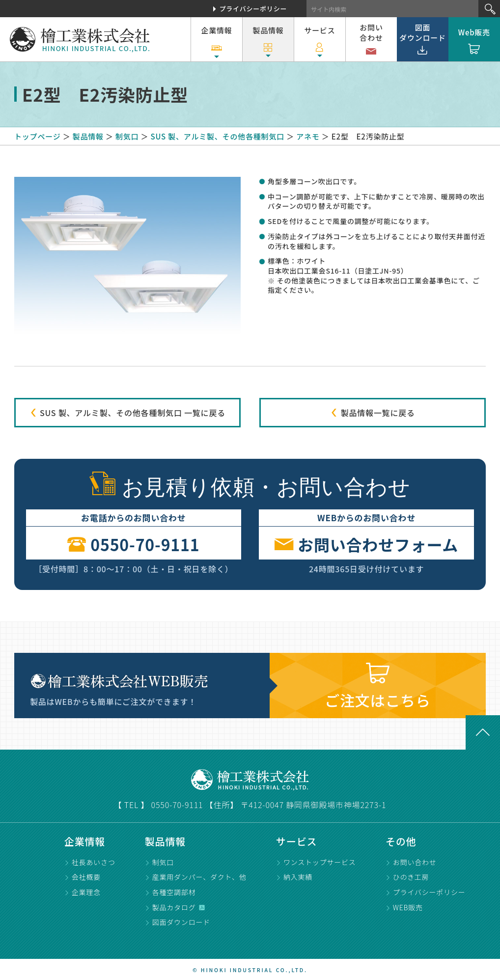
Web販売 (474, 42)
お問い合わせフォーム (366, 543)
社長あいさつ (94, 862)
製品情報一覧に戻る (372, 413)
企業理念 (86, 892)
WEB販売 (408, 907)
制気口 (163, 862)
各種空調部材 (174, 892)
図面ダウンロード (423, 39)
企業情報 (216, 42)
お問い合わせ (371, 41)
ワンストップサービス (320, 862)
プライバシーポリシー (253, 9)
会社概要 (86, 877)
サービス (319, 42)
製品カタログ (174, 907)
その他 (401, 841)
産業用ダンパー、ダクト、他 (199, 877)
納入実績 (298, 877)
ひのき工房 (411, 877)
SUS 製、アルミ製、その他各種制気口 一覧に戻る (127, 413)
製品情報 (268, 42)
